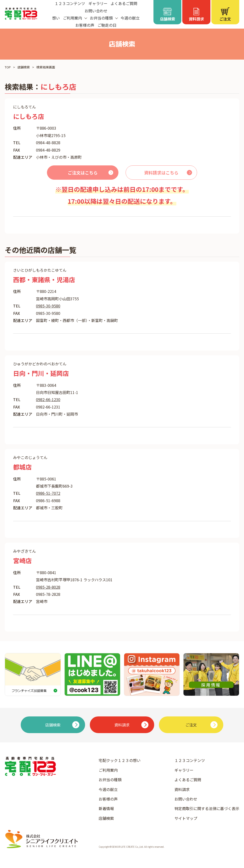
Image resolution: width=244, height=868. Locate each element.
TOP (8, 67)
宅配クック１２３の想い (120, 760)
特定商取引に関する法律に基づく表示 (207, 808)
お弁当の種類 (110, 780)
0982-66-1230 (48, 399)
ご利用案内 (108, 770)
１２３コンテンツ (190, 760)
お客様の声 (85, 25)
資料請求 (182, 789)
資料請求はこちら (161, 173)
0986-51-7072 (48, 493)
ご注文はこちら (83, 173)
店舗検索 (24, 67)
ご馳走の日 (107, 25)
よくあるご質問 (188, 780)
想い (56, 18)
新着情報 (106, 808)
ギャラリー (184, 770)
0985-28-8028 (48, 587)
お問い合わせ (96, 11)
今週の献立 (130, 18)
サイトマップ (186, 818)
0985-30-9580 (48, 306)
